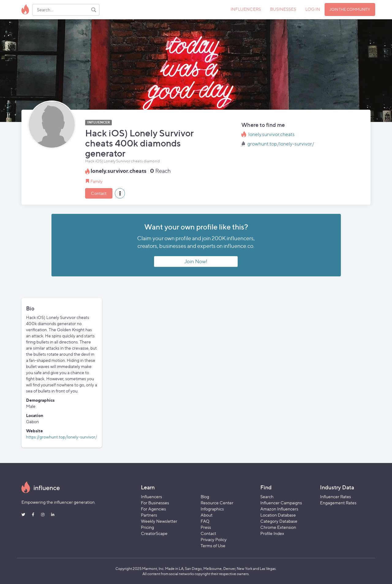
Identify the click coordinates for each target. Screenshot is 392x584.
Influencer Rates (335, 497)
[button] (120, 193)
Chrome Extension (278, 527)
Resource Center (217, 503)
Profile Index (272, 533)
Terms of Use (213, 546)
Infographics (212, 509)
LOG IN (313, 9)
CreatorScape (154, 533)
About (207, 515)
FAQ (205, 521)
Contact (99, 193)
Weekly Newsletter (159, 521)
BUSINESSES (283, 9)
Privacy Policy (214, 539)
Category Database (279, 521)
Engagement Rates (338, 503)
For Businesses (155, 503)
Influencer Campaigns (281, 503)
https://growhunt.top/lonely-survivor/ (62, 437)
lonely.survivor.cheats (271, 134)
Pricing (147, 527)
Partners (149, 515)
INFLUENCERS (246, 9)
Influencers (151, 497)
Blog (205, 497)
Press (206, 527)
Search (267, 497)
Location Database (278, 515)
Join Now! (196, 261)
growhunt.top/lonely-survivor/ (281, 144)
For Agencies (153, 509)
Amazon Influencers (279, 509)
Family (96, 181)
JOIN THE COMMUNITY (350, 9)
